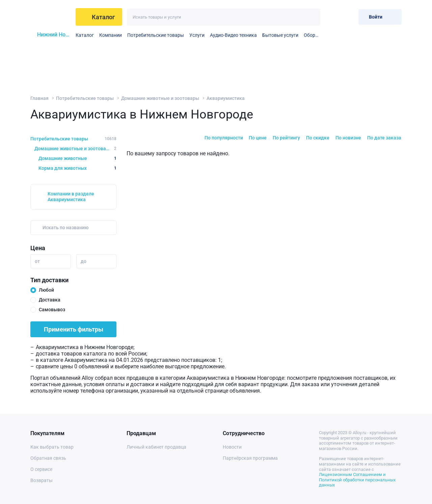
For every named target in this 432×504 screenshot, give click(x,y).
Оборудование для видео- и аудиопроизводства (312, 35)
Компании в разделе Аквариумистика (71, 197)
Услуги (197, 35)
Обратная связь (48, 458)
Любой (46, 290)
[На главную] (51, 17)
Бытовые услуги (280, 35)
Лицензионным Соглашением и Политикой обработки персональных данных (357, 480)
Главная (39, 98)
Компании (111, 35)
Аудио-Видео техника (233, 35)
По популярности (224, 138)
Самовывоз (52, 310)
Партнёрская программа (250, 458)
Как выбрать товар (52, 447)
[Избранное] (331, 17)
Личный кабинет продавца (156, 447)
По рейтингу (286, 138)
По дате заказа (384, 138)
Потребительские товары (156, 35)
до (84, 261)
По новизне (348, 138)
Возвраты (42, 480)
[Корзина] (348, 17)
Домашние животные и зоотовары (160, 98)
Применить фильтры (74, 329)
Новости (232, 447)
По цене (258, 138)
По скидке (318, 138)
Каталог (85, 35)
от (37, 261)
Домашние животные (77, 158)
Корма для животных (77, 168)
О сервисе (41, 469)
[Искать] (312, 17)
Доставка (50, 300)
